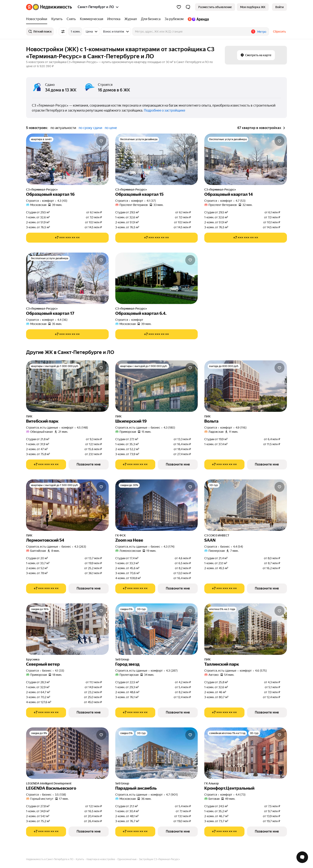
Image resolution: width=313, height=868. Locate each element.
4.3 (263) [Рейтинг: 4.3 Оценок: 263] (80, 547)
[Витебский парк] (67, 386)
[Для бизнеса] (151, 19)
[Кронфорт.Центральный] (246, 753)
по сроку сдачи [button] (90, 128)
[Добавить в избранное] (101, 141)
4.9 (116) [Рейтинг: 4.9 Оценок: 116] (241, 428)
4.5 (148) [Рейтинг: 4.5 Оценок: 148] (82, 428)
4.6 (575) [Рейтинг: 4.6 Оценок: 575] (261, 671)
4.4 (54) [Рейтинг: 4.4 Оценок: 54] (238, 547)
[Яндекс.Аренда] (197, 19)
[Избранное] (179, 7)
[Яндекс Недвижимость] (52, 7)
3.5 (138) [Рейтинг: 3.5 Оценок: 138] (60, 795)
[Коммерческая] (91, 19)
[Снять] (71, 19)
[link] (279, 7)
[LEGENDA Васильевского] (67, 753)
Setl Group (122, 659)
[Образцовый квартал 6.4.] (157, 278)
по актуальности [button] (63, 128)
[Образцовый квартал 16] (67, 159)
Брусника (33, 659)
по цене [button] (111, 128)
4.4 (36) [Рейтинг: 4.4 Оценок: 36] (62, 320)
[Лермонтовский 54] (67, 505)
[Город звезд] (157, 629)
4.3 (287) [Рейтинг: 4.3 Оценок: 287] (172, 671)
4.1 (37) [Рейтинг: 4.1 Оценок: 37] (151, 201)
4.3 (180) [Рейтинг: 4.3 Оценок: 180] (169, 428)
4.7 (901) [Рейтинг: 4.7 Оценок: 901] (172, 795)
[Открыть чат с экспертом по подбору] (302, 857)
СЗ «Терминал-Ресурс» (42, 190)
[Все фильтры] (63, 32)
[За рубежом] (174, 19)
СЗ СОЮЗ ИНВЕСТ (217, 535)
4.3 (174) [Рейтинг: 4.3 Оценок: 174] (169, 547)
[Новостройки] (38, 19)
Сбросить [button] (279, 32)
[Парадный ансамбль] (157, 753)
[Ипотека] (114, 19)
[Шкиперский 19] (157, 386)
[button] (188, 7)
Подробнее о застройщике (165, 110)
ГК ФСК (120, 535)
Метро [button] (262, 32)
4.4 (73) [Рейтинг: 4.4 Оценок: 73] (241, 795)
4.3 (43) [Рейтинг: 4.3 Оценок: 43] (62, 201)
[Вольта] (246, 386)
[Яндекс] (29, 7)
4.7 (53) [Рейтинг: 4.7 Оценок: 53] (241, 201)
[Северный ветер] (67, 629)
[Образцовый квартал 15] (157, 159)
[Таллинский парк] (246, 629)
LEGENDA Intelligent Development (49, 783)
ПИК (29, 416)
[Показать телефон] (67, 238)
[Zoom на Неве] (157, 505)
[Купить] (57, 19)
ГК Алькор (212, 783)
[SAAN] (246, 505)
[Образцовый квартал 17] (67, 278)
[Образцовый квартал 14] (246, 159)
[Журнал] (131, 19)
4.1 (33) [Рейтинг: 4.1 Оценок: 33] (60, 671)
